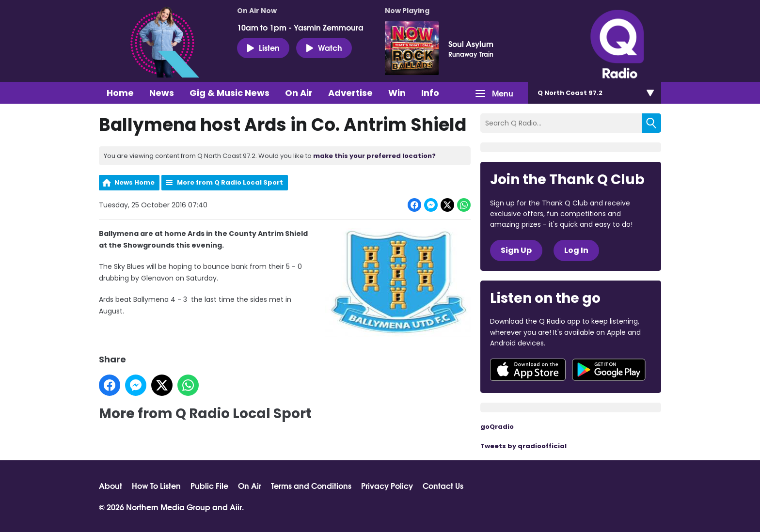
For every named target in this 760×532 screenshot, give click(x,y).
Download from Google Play (609, 370)
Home (120, 93)
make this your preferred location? (374, 156)
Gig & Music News (230, 93)
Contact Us (443, 485)
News (162, 93)
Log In (576, 250)
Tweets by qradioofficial (523, 446)
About (111, 485)
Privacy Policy (387, 485)
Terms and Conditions (311, 485)
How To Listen (156, 485)
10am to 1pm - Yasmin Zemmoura (300, 27)
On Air (299, 93)
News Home (135, 182)
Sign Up (516, 250)
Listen (263, 47)
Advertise (350, 93)
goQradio (497, 427)
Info (430, 93)
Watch (324, 47)
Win (397, 93)
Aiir (236, 507)
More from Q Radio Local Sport (230, 182)
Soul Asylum (471, 44)
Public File (209, 485)
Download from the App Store (528, 370)
